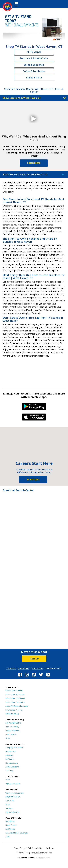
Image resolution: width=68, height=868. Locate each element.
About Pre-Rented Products (16, 706)
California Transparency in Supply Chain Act (34, 853)
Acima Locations (12, 767)
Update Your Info (12, 731)
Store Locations (12, 763)
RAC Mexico (10, 829)
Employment (10, 751)
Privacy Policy (19, 848)
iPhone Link (34, 418)
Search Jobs (33, 479)
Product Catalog (12, 714)
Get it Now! (10, 821)
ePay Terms (49, 848)
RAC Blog (9, 771)
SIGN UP (34, 659)
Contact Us (10, 801)
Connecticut (24, 668)
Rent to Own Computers (15, 698)
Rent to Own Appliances (15, 694)
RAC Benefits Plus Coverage (17, 833)
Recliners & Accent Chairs (34, 58)
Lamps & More (34, 78)
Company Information (14, 748)
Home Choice (11, 825)
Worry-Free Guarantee (14, 793)
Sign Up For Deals (13, 784)
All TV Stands (34, 52)
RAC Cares (10, 759)
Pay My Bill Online (12, 812)
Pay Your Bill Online (13, 723)
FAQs (8, 738)
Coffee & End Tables (34, 71)
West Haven (37, 668)
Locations (11, 668)
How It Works (11, 734)
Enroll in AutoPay (12, 727)
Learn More (34, 163)
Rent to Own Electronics (15, 702)
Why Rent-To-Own (13, 797)
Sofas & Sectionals (34, 65)
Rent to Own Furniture (14, 691)
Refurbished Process (14, 710)
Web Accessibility (35, 848)
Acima (8, 837)
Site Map (9, 808)
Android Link (34, 407)
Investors (9, 755)
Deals (8, 780)
